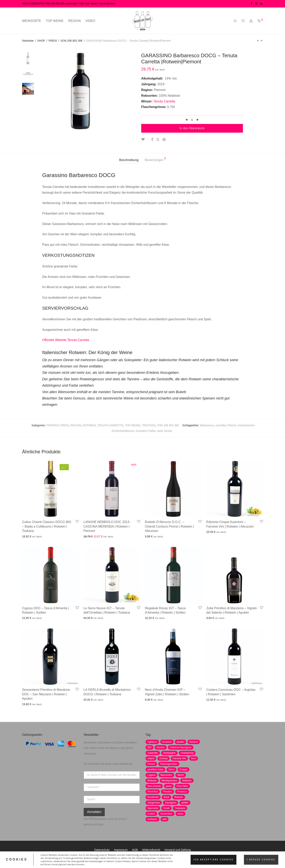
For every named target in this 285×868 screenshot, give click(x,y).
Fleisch (232, 425)
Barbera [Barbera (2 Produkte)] (194, 742)
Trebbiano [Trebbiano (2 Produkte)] (180, 808)
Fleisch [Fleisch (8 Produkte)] (151, 764)
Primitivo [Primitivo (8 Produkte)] (167, 792)
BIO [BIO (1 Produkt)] (150, 747)
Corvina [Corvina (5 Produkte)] (163, 758)
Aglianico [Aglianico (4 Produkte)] (152, 742)
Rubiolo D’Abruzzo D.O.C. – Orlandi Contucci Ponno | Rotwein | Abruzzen (169, 526)
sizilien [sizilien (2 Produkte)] (185, 803)
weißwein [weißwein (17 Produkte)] (152, 819)
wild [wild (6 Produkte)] (165, 819)
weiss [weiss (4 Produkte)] (181, 814)
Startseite (28, 41)
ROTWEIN (89, 425)
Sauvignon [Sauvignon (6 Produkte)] (171, 803)
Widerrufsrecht (151, 850)
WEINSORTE (32, 21)
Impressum (121, 850)
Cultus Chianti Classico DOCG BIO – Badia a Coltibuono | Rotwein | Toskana (47, 526)
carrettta (221, 425)
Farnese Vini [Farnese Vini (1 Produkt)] (179, 758)
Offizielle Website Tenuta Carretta (66, 340)
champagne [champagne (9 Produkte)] (169, 753)
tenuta (168, 431)
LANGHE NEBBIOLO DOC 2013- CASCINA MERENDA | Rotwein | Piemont (107, 526)
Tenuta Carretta (165, 101)
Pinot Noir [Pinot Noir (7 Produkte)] (153, 792)
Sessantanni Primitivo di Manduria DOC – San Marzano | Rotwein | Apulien (46, 694)
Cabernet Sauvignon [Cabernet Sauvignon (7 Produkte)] (181, 747)
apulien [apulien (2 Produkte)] (181, 742)
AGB (135, 850)
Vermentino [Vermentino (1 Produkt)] (166, 814)
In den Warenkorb (192, 128)
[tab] (129, 160)
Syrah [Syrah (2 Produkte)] (166, 808)
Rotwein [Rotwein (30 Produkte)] (179, 797)
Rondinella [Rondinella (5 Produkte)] (153, 797)
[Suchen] (235, 21)
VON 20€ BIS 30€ (71, 41)
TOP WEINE (55, 21)
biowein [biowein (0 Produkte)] (161, 747)
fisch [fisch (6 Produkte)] (194, 758)
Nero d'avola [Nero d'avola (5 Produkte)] (154, 786)
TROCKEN (149, 425)
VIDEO (90, 21)
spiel (160, 431)
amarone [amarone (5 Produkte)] (167, 742)
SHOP (41, 41)
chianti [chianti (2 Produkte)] (151, 758)
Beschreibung (129, 160)
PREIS (53, 41)
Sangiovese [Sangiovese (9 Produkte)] (154, 803)
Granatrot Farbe (146, 431)
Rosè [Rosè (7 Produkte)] (166, 797)
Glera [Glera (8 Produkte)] (171, 770)
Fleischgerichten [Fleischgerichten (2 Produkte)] (169, 764)
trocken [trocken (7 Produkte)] (151, 814)
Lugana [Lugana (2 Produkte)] (151, 775)
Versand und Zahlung (178, 850)
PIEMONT (53, 425)
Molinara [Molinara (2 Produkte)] (152, 781)
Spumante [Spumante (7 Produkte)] (153, 808)
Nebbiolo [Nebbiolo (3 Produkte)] (187, 781)
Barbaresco (207, 425)
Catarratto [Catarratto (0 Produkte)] (153, 753)
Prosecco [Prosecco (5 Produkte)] (182, 792)
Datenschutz (102, 850)
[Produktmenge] (192, 120)
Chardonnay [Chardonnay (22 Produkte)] (187, 753)
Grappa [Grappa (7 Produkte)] (183, 770)
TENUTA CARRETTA (110, 425)
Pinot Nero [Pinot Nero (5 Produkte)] (182, 786)
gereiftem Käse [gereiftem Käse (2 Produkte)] (156, 770)
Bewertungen (155, 159)
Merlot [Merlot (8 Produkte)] (181, 775)
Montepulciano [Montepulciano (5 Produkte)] (169, 781)
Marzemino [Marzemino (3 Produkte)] (166, 775)
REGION (74, 21)
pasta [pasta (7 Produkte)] (169, 786)
